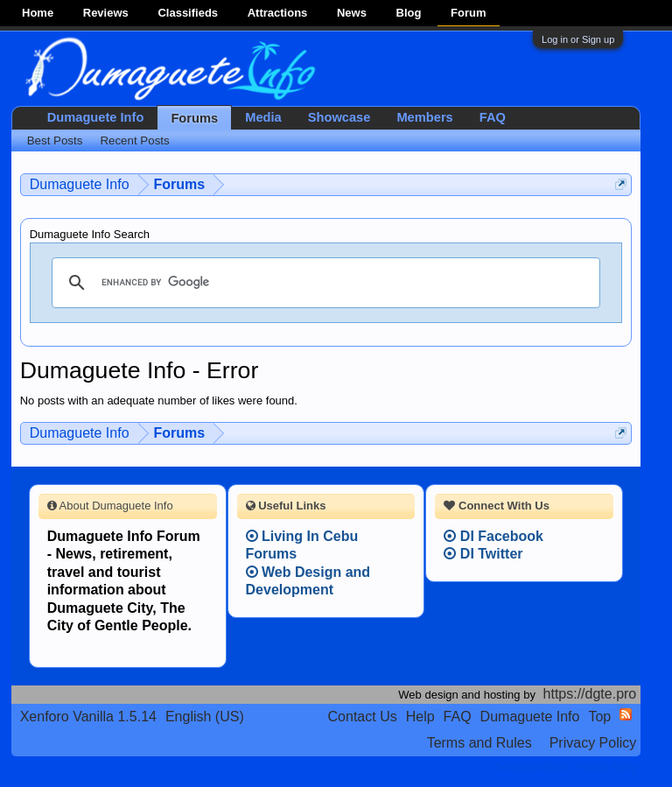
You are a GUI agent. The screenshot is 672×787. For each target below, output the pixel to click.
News (352, 13)
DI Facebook (493, 536)
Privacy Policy (593, 743)
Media (263, 117)
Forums (194, 118)
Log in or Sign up (578, 39)
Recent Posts (134, 141)
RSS (626, 714)
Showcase (339, 117)
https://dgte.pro (590, 694)
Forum (468, 13)
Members (424, 117)
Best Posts (55, 141)
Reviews (106, 13)
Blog (409, 13)
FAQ (493, 117)
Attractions (278, 13)
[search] (324, 283)
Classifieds (188, 13)
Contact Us (363, 717)
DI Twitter (483, 554)
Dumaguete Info (96, 117)
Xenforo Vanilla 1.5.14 (88, 717)
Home (38, 13)
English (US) (205, 717)
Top (599, 717)
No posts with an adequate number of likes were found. (159, 401)
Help (420, 717)
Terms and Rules (479, 743)
